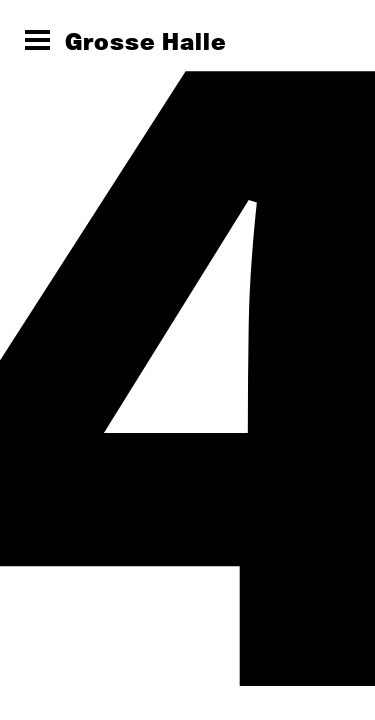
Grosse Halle (146, 41)
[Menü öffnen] (37, 40)
